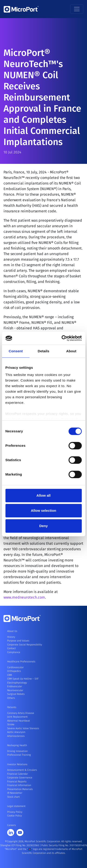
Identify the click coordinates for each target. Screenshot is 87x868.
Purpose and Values (18, 641)
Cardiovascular (15, 667)
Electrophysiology (17, 683)
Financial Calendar (18, 774)
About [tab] (71, 351)
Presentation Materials (20, 789)
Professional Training (19, 755)
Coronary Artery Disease (21, 713)
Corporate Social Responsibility (25, 645)
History (11, 637)
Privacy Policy (15, 812)
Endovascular (15, 686)
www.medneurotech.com (24, 599)
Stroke (11, 724)
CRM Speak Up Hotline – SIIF (23, 679)
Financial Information (19, 785)
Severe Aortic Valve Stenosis (23, 728)
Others (11, 698)
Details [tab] (44, 351)
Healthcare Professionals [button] (21, 662)
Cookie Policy (14, 816)
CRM (10, 675)
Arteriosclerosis (16, 736)
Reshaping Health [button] (17, 745)
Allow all (43, 495)
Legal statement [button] (16, 806)
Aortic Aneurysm (16, 732)
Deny (43, 526)
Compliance (14, 652)
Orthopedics (14, 671)
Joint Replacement (17, 717)
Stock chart (13, 797)
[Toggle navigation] (77, 9)
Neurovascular (15, 690)
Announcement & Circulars (22, 770)
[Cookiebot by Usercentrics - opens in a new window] (62, 338)
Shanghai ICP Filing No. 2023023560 (20, 845)
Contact (11, 648)
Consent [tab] (16, 351)
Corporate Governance (20, 778)
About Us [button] (12, 631)
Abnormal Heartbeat (19, 721)
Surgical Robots (16, 694)
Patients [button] (12, 707)
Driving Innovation (17, 751)
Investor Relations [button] (17, 764)
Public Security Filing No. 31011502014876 (64, 845)
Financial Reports (17, 782)
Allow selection (43, 510)
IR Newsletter (15, 793)
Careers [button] (11, 825)
